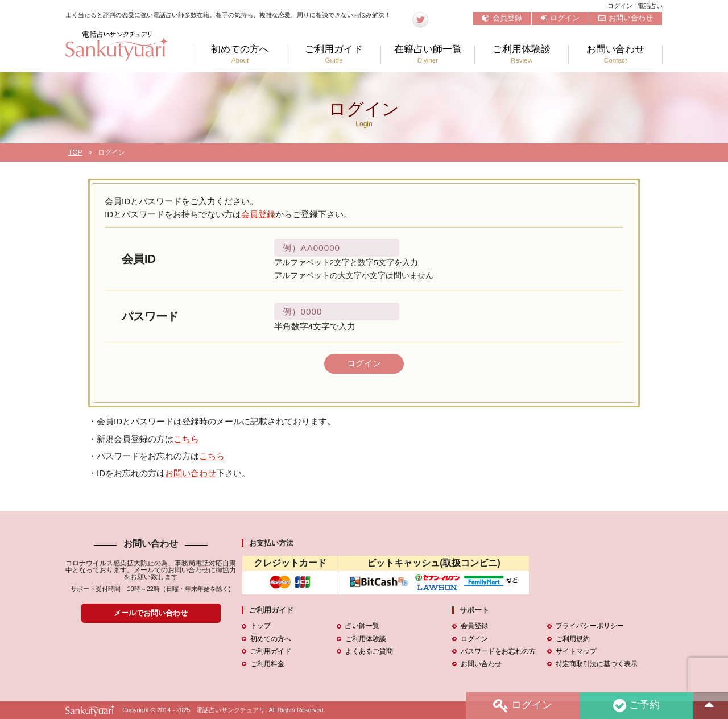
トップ (260, 626)
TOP (75, 152)
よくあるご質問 (369, 651)
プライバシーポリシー (590, 626)
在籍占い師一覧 (428, 54)
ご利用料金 (267, 664)
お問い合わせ (626, 18)
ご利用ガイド (334, 54)
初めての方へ (240, 54)
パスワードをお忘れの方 (498, 651)
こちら (186, 439)
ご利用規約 (573, 639)
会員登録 (502, 18)
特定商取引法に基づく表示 (597, 664)
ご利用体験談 (522, 54)
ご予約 (636, 706)
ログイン (560, 18)
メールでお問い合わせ (151, 613)
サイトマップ (576, 651)
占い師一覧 (362, 626)
